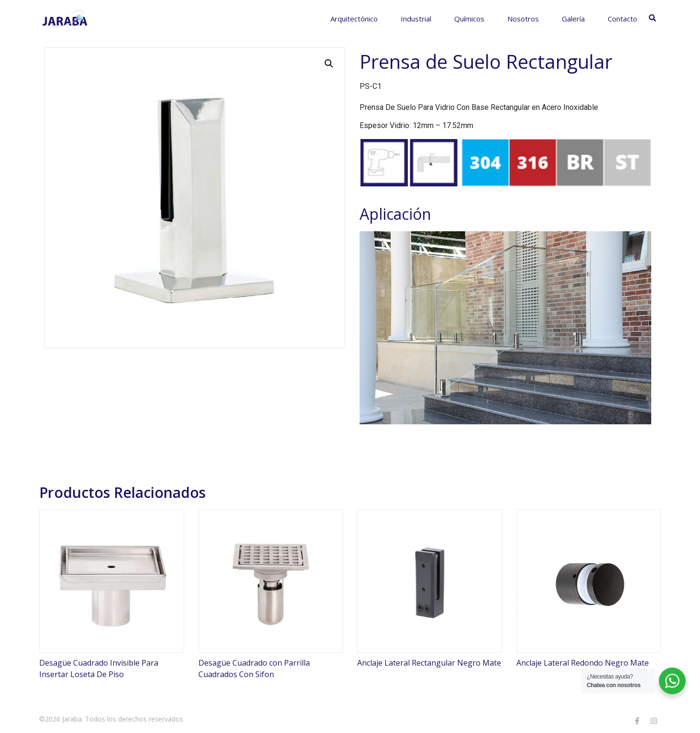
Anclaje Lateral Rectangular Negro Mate (429, 663)
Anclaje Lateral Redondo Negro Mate (583, 663)
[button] (329, 64)
